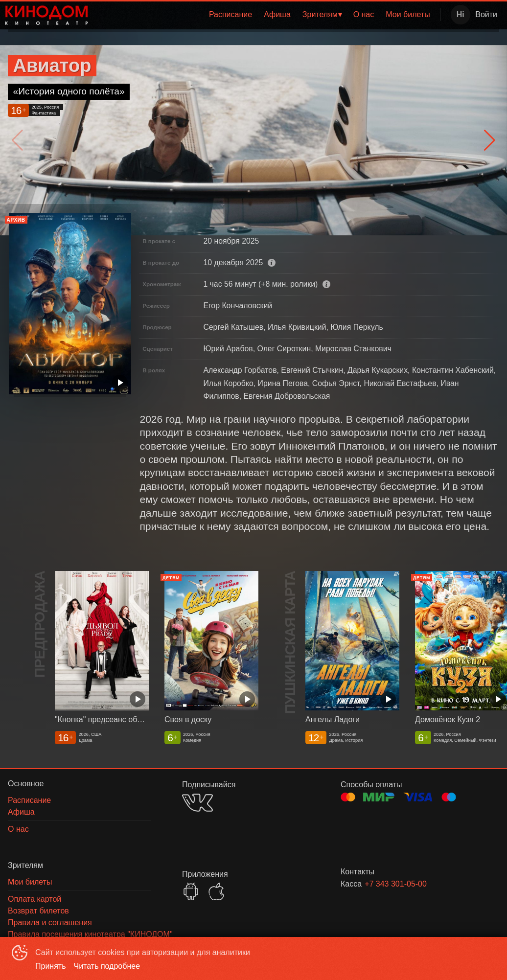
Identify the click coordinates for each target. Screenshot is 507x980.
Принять (51, 966)
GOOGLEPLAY (191, 891)
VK (197, 803)
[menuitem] (230, 15)
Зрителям (320, 14)
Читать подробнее (107, 966)
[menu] (266, 15)
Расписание (230, 14)
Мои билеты (408, 14)
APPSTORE (216, 891)
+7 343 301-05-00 (396, 884)
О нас (364, 14)
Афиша (277, 14)
